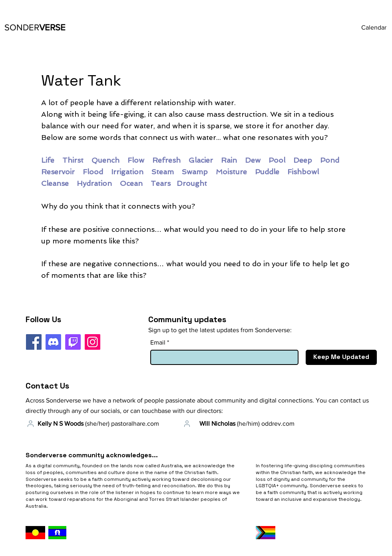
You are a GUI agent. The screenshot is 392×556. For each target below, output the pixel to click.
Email (158, 343)
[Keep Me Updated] (341, 357)
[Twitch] (73, 342)
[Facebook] (34, 342)
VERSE (35, 27)
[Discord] (53, 342)
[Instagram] (93, 342)
